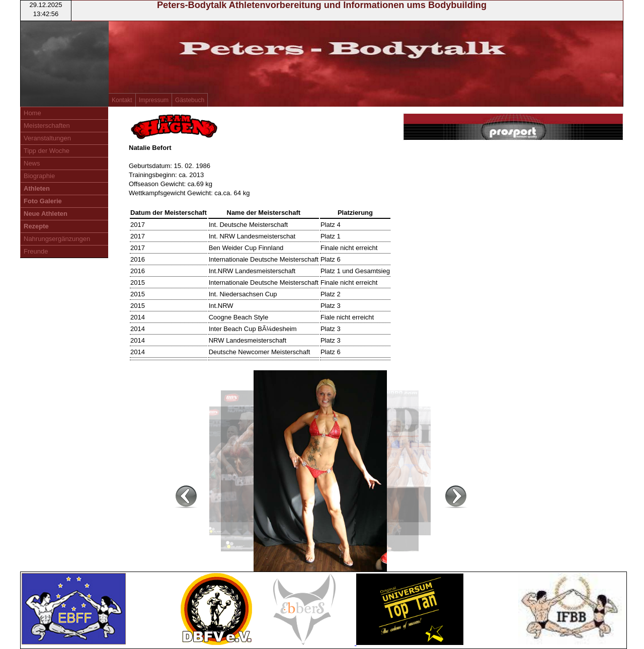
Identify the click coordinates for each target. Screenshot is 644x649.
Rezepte (36, 226)
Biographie (39, 176)
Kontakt (122, 100)
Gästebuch (190, 100)
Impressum (154, 100)
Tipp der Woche (47, 151)
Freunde (36, 251)
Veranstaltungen (47, 138)
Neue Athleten (46, 214)
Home (32, 113)
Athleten (37, 188)
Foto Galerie (43, 201)
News (32, 163)
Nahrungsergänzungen (57, 239)
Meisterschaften (47, 126)
